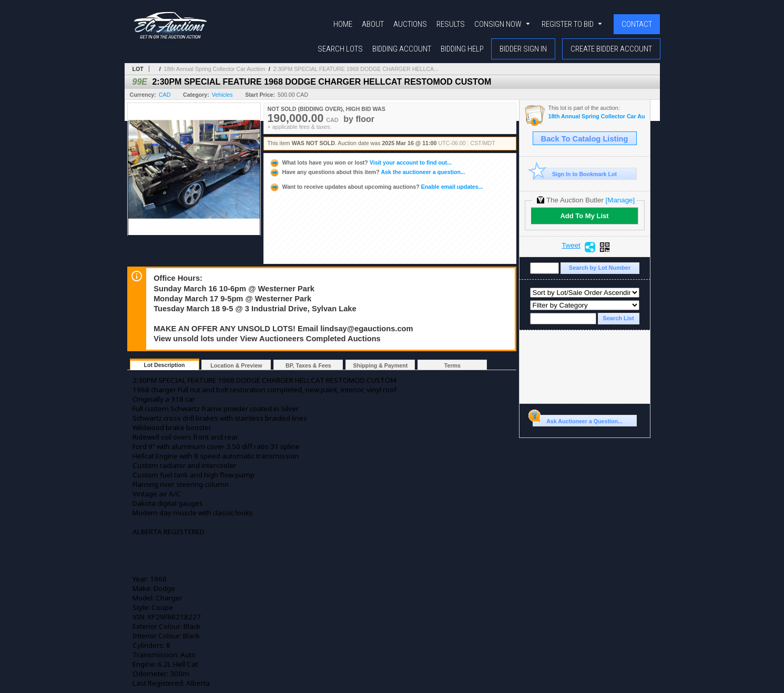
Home (343, 24)
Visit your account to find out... (360, 162)
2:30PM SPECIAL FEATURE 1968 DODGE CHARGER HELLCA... (356, 69)
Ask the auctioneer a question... (367, 172)
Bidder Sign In (523, 49)
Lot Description (164, 365)
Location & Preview (236, 365)
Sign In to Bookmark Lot (575, 174)
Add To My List (584, 216)
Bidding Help (462, 49)
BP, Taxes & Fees (308, 365)
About (373, 24)
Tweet (571, 246)
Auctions (410, 24)
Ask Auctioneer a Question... (578, 420)
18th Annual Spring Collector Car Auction (215, 69)
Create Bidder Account (611, 49)
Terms (452, 365)
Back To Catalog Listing (585, 139)
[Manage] (620, 200)
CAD (165, 95)
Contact (637, 24)
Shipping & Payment (381, 365)
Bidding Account (402, 49)
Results (451, 24)
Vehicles (222, 95)
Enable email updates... (376, 187)
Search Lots (340, 49)
